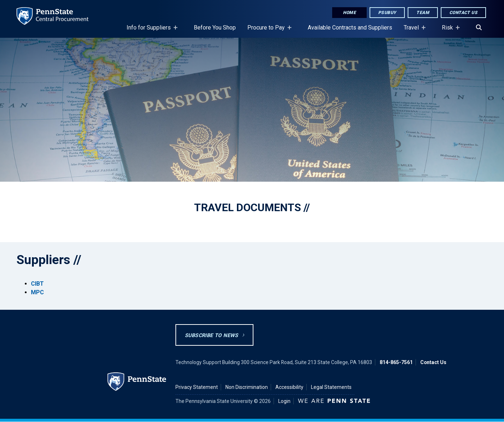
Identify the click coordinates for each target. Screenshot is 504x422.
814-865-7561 (396, 362)
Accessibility (289, 387)
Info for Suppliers (150, 31)
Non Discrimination (247, 387)
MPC (37, 292)
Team (423, 13)
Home (349, 13)
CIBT (37, 284)
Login (284, 401)
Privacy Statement (197, 387)
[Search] (479, 28)
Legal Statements (331, 387)
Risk (449, 31)
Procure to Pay (267, 31)
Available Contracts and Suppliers (350, 28)
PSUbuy (387, 13)
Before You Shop (215, 28)
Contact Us (463, 13)
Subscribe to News (212, 335)
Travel (413, 31)
